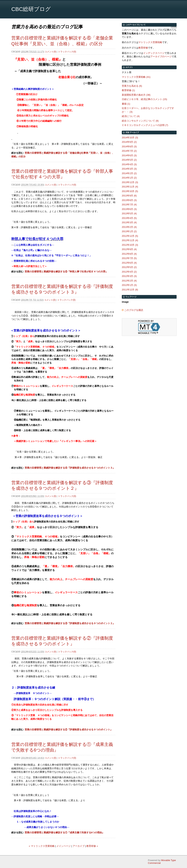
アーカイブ (79, 846)
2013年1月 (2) (129, 231)
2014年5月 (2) (129, 160)
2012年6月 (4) (129, 263)
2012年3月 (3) (129, 276)
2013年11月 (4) (130, 187)
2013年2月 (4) (129, 227)
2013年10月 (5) (130, 191)
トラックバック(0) (67, 52)
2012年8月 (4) (129, 254)
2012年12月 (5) (130, 236)
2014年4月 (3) (129, 164)
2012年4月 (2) (129, 272)
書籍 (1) (126, 104)
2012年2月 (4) (129, 281)
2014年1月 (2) (129, 178)
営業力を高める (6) (132, 86)
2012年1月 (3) (129, 285)
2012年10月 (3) (130, 245)
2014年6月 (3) (129, 155)
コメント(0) (50, 52)
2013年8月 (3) (129, 200)
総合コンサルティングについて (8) (140, 121)
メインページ (64, 846)
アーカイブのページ (161, 56)
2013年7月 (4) (129, 205)
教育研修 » (92, 846)
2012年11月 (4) (130, 240)
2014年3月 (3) (129, 169)
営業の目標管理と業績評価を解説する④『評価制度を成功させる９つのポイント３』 (70, 468)
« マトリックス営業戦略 (42, 846)
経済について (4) (131, 116)
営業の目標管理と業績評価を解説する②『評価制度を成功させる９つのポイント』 (69, 730)
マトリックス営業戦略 (150, 42)
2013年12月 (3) (130, 182)
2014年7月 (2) (129, 151)
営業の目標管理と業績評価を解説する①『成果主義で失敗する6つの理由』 (64, 832)
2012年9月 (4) (129, 249)
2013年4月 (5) (129, 218)
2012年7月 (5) (129, 258)
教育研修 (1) (128, 90)
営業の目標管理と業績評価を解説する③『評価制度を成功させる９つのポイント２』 (70, 623)
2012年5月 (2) (129, 267)
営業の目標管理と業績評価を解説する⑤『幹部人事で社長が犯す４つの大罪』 (66, 272)
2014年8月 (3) (129, 146)
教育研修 (143, 48)
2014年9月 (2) (129, 142)
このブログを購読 (134, 310)
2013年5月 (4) (129, 213)
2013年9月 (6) (129, 196)
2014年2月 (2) (129, 173)
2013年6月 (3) (129, 209)
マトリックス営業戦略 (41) (136, 77)
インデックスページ (154, 53)
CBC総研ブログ (31, 9)
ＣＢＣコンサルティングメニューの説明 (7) (145, 125)
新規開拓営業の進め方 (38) (136, 95)
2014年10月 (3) (130, 138)
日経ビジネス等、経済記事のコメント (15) (144, 99)
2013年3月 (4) (129, 222)
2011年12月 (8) (130, 290)
